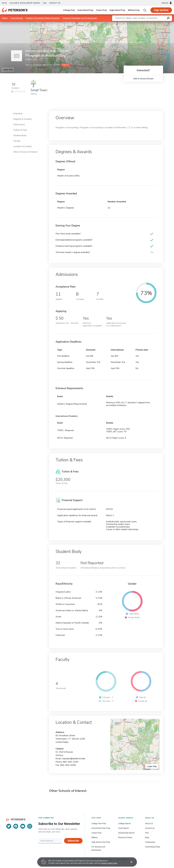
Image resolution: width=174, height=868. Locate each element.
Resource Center (125, 837)
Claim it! (65, 65)
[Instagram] (30, 826)
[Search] (145, 10)
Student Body (20, 135)
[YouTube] (23, 826)
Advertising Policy (153, 847)
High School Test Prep (101, 842)
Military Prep (134, 10)
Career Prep (101, 10)
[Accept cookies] (130, 862)
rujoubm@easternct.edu (74, 759)
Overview (18, 114)
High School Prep (117, 10)
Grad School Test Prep (101, 828)
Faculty (17, 141)
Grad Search (124, 828)
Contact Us (150, 828)
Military (95, 837)
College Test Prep (99, 823)
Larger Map (8, 70)
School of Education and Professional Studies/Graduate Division (92, 18)
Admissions (19, 125)
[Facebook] (16, 826)
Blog (4, 3)
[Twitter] (9, 826)
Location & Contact (23, 146)
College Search (125, 823)
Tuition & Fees (20, 130)
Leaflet (141, 23)
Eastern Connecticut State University (43, 18)
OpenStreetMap (155, 23)
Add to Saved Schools (143, 79)
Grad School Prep (85, 10)
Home (5, 18)
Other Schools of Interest (25, 152)
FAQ (45, 3)
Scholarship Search (126, 833)
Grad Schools (17, 18)
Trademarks (150, 842)
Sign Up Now (161, 10)
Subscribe (73, 841)
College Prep (69, 10)
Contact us (55, 3)
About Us (149, 823)
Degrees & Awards (22, 119)
